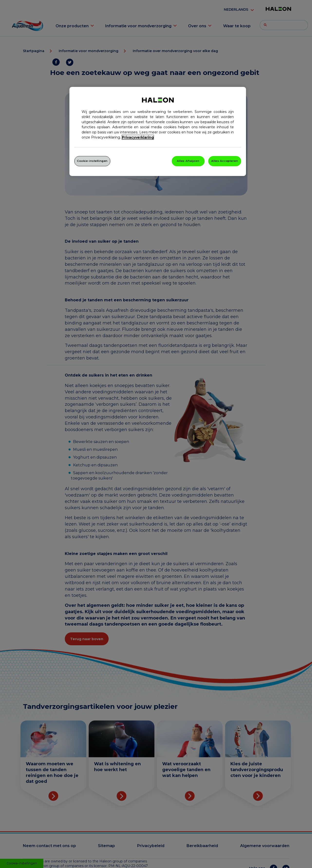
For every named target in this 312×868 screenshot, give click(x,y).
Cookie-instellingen (92, 161)
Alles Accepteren (225, 161)
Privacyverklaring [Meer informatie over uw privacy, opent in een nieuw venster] (138, 137)
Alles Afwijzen (188, 161)
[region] (158, 131)
